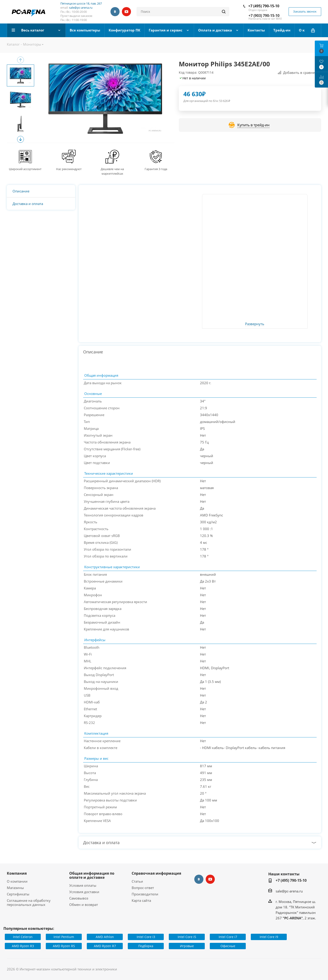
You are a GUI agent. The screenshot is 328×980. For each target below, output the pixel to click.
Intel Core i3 (146, 937)
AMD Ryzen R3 (23, 946)
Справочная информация (156, 873)
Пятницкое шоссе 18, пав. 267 (81, 3)
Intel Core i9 (269, 937)
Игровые (187, 946)
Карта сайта (141, 900)
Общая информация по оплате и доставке (92, 875)
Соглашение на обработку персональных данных (29, 902)
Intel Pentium (64, 937)
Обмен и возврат (84, 905)
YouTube (126, 12)
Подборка (146, 946)
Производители (145, 894)
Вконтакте (115, 12)
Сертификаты (18, 894)
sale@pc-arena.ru (81, 8)
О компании (17, 881)
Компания (17, 873)
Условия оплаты (83, 885)
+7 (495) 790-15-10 (264, 6)
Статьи (137, 881)
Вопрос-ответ (143, 888)
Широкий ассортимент (25, 169)
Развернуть (255, 324)
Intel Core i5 (187, 937)
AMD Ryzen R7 (105, 946)
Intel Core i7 (228, 937)
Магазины (15, 888)
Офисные (228, 946)
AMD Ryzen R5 (64, 946)
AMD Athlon (105, 937)
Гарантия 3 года (156, 169)
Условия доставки (84, 892)
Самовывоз (79, 898)
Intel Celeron (23, 937)
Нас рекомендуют (69, 169)
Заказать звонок (305, 11)
